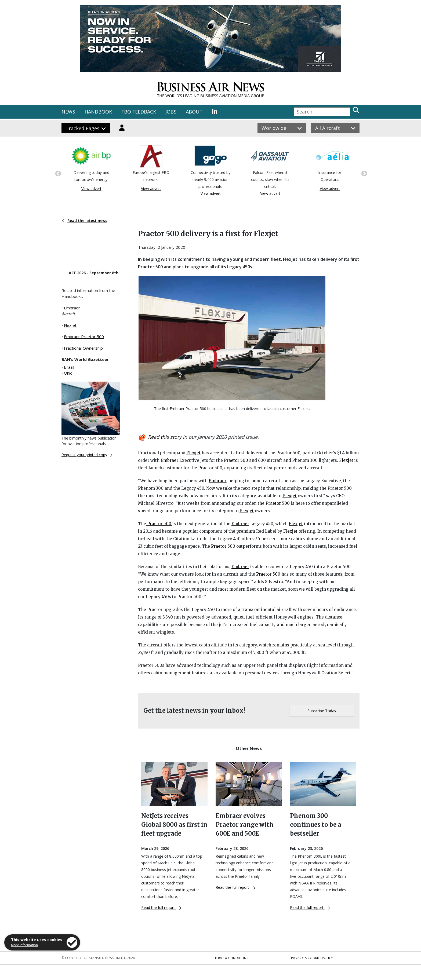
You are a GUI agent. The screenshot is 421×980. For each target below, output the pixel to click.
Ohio (68, 373)
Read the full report (161, 907)
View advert (91, 189)
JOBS (171, 112)
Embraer (72, 308)
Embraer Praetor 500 (84, 337)
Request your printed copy (87, 455)
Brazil (69, 367)
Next (364, 173)
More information (24, 945)
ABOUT (194, 112)
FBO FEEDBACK (139, 112)
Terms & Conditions (231, 958)
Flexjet (70, 325)
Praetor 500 (236, 460)
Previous (57, 173)
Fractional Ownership (83, 348)
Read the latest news (85, 220)
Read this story (165, 437)
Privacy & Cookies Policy (312, 958)
